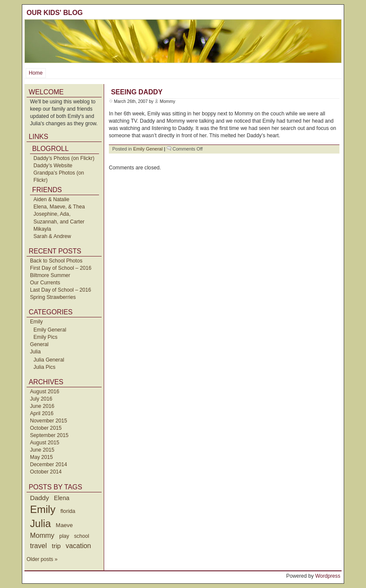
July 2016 (41, 399)
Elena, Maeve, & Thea (59, 207)
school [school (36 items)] (82, 536)
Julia (35, 352)
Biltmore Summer (50, 275)
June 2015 (42, 450)
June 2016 (42, 406)
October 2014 (46, 472)
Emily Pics (45, 337)
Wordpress (328, 576)
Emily (36, 322)
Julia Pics (44, 367)
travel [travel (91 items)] (38, 546)
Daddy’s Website (53, 166)
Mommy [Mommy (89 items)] (42, 535)
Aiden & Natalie (51, 199)
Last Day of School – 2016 (61, 290)
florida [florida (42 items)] (68, 511)
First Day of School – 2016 (61, 268)
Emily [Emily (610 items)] (43, 509)
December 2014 (49, 464)
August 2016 (45, 392)
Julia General (49, 360)
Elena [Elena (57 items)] (62, 498)
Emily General (50, 330)
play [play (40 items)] (64, 536)
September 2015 (49, 435)
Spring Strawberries (53, 297)
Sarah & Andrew (52, 236)
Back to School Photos (56, 261)
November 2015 (49, 421)
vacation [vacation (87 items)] (78, 546)
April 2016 (42, 413)
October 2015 (46, 428)
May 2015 (41, 457)
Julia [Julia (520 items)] (40, 524)
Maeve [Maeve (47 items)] (64, 525)
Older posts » (42, 559)
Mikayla (42, 229)
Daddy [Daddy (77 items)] (39, 498)
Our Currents (45, 283)
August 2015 (45, 443)
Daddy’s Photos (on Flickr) (64, 158)
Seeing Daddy (137, 92)
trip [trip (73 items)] (56, 546)
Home (36, 73)
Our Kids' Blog (55, 13)
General (39, 344)
